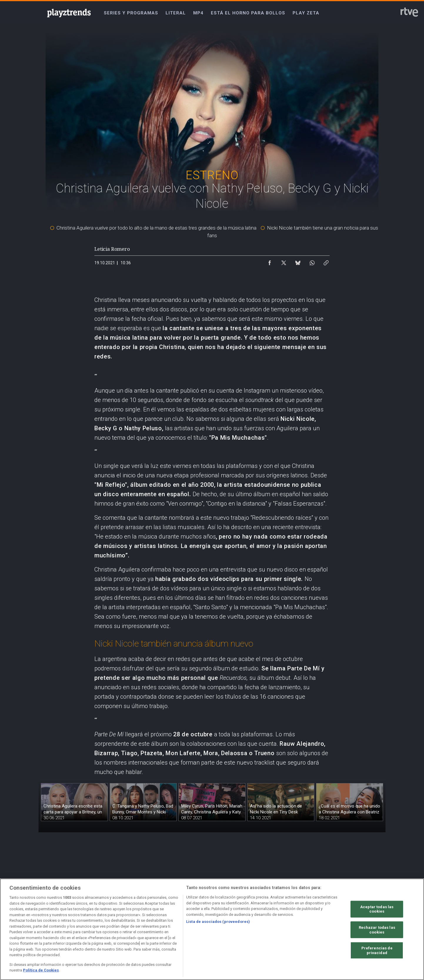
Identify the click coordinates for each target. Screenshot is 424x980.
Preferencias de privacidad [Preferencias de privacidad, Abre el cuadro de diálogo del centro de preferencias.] (377, 950)
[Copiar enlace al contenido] (326, 261)
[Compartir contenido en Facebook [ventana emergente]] (270, 261)
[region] (212, 929)
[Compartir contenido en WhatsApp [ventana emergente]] (312, 261)
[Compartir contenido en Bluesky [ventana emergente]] (298, 261)
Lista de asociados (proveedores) (218, 922)
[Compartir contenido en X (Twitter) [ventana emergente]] (284, 261)
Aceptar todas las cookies (377, 909)
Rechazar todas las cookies (377, 930)
